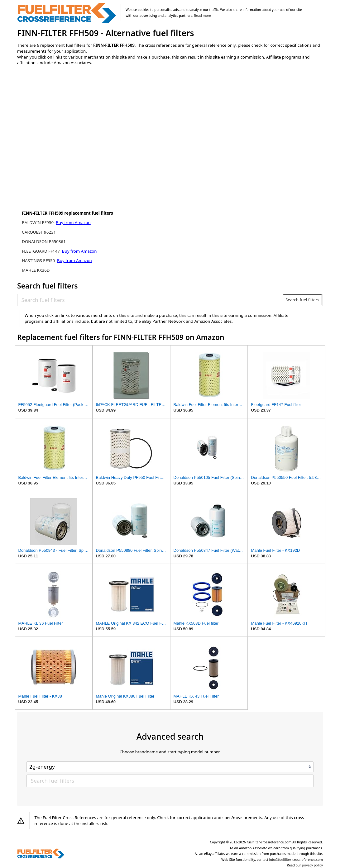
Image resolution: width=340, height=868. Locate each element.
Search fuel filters (302, 300)
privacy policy (312, 865)
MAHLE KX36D (36, 270)
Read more (203, 16)
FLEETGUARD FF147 (41, 251)
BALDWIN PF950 (38, 222)
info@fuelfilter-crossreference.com (296, 860)
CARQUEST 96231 (39, 232)
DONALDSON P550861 (44, 241)
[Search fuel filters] (151, 300)
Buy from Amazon (73, 222)
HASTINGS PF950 (39, 260)
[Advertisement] (69, 122)
